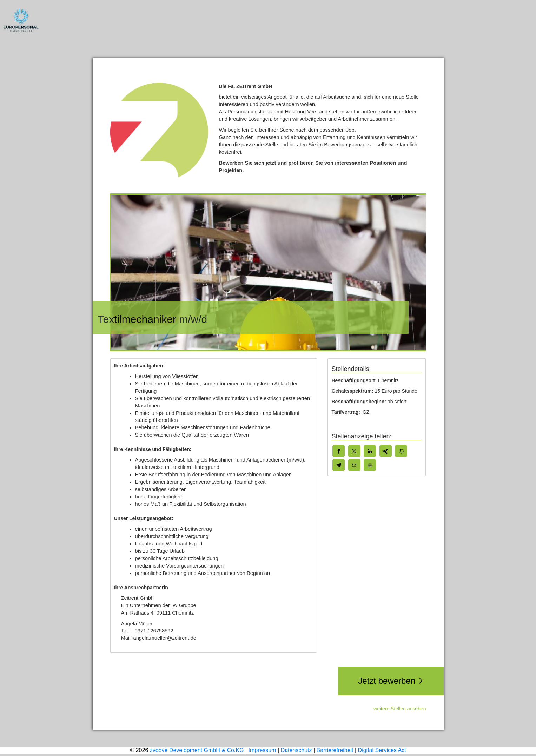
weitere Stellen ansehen (400, 709)
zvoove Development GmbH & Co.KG (197, 750)
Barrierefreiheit (335, 750)
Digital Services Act (382, 750)
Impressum (262, 750)
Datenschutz (296, 750)
